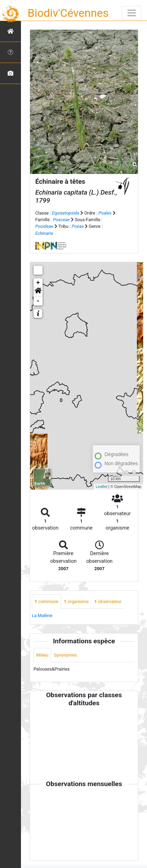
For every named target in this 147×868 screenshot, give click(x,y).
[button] (38, 292)
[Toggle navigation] (132, 13)
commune (46, 601)
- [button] (38, 301)
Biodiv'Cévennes (68, 13)
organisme (76, 601)
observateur (108, 601)
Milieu (42, 655)
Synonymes (65, 655)
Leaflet (101, 486)
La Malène (42, 615)
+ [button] (38, 283)
